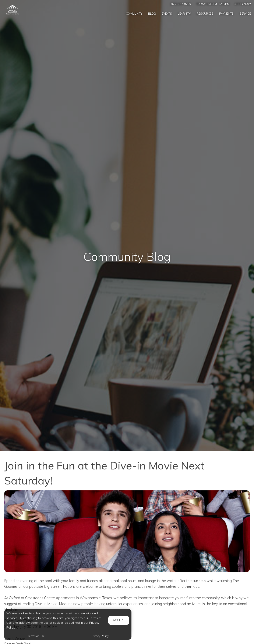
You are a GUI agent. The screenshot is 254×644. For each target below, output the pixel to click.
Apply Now (243, 4)
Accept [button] (119, 620)
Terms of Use (36, 636)
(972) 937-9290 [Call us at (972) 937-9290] (181, 4)
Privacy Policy (100, 636)
